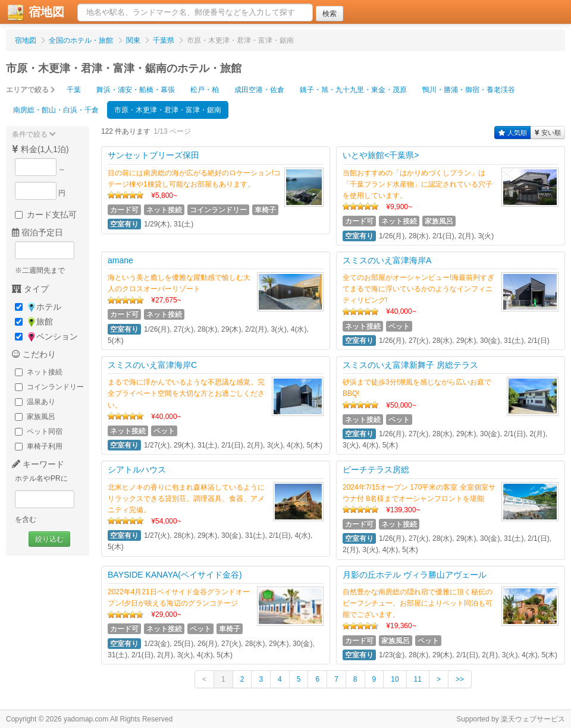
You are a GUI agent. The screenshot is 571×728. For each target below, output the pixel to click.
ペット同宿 (39, 431)
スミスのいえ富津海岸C (152, 365)
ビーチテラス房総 (376, 469)
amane (120, 260)
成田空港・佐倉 (259, 90)
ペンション (46, 337)
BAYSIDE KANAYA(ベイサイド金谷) (175, 575)
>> (460, 679)
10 (395, 679)
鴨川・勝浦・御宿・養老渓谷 (469, 90)
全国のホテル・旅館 (81, 40)
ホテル (38, 307)
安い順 (548, 133)
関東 (133, 40)
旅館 (34, 322)
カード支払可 (46, 215)
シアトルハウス (137, 469)
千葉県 (164, 40)
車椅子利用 (39, 446)
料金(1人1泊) (40, 149)
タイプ (30, 289)
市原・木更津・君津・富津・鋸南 (168, 110)
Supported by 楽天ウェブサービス (511, 719)
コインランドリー (49, 387)
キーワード (38, 464)
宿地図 (26, 40)
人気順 (513, 133)
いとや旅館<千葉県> (381, 155)
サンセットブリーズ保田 (153, 155)
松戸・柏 (205, 90)
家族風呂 (35, 417)
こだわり (34, 354)
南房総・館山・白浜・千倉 (56, 110)
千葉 (74, 90)
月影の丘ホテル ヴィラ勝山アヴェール (415, 575)
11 (418, 679)
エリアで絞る (31, 90)
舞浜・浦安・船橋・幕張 (136, 90)
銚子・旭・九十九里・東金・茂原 (353, 90)
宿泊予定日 (37, 232)
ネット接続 (39, 372)
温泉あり (35, 402)
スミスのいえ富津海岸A (387, 260)
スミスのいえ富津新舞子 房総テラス (410, 365)
